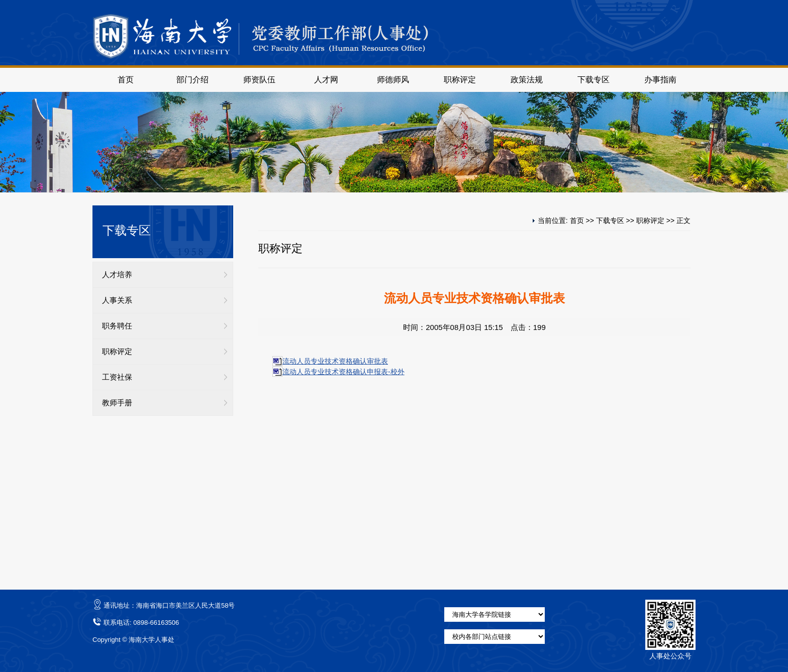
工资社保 (117, 377)
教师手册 (117, 403)
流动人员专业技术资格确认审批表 (335, 361)
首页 (126, 80)
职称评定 (460, 80)
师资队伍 (259, 80)
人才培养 (117, 275)
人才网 (326, 80)
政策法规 (527, 80)
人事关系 (117, 300)
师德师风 (393, 80)
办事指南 (660, 80)
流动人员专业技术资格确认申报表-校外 (343, 372)
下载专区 (594, 80)
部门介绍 (192, 80)
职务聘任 (117, 326)
